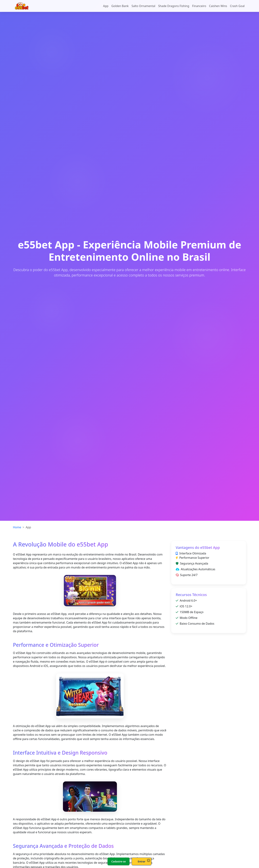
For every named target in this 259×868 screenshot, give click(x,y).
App (106, 6)
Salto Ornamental (143, 6)
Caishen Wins (218, 6)
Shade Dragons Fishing (174, 6)
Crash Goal (237, 6)
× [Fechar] (148, 860)
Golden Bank (120, 6)
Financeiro (199, 6)
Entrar (142, 861)
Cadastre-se (119, 861)
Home (17, 527)
